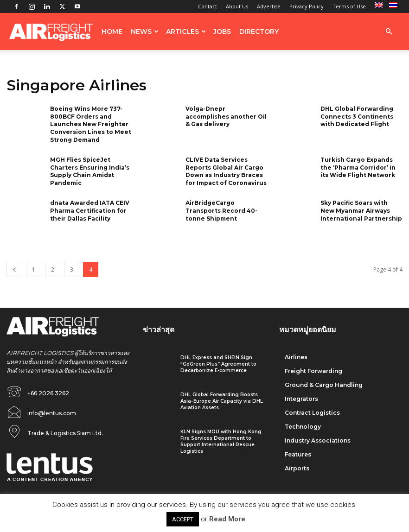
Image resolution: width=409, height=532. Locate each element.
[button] (389, 32)
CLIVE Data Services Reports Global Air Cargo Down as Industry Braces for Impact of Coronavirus (226, 171)
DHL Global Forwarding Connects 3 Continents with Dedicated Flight (357, 117)
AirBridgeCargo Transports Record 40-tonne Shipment (221, 211)
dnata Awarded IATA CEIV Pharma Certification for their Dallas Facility (90, 211)
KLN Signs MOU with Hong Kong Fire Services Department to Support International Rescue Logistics (221, 441)
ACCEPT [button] (183, 519)
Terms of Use (349, 6)
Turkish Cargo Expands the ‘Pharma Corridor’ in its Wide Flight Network (358, 168)
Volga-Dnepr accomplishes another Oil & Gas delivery (226, 117)
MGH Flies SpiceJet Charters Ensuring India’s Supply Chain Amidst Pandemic (90, 171)
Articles (186, 32)
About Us (237, 6)
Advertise (269, 6)
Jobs (222, 32)
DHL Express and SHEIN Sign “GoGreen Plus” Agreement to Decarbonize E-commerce (218, 364)
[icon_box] (41, 411)
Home (112, 32)
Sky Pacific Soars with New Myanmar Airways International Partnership (361, 211)
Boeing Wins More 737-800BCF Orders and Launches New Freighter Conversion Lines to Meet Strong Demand (91, 124)
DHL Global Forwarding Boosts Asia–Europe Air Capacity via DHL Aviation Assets (222, 401)
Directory (259, 32)
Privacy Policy (307, 6)
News (145, 32)
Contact (208, 6)
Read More (227, 519)
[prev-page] (14, 269)
